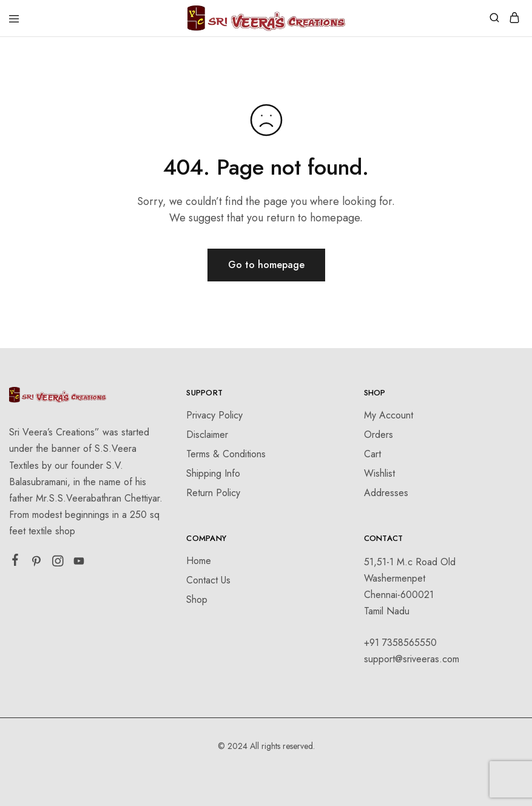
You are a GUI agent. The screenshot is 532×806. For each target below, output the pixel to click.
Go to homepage (266, 265)
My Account (389, 415)
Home (199, 561)
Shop (197, 599)
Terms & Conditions (226, 454)
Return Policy (213, 493)
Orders (379, 435)
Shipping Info (213, 473)
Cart (372, 454)
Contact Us (208, 580)
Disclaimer (207, 435)
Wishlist (379, 473)
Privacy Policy (214, 415)
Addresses (386, 493)
